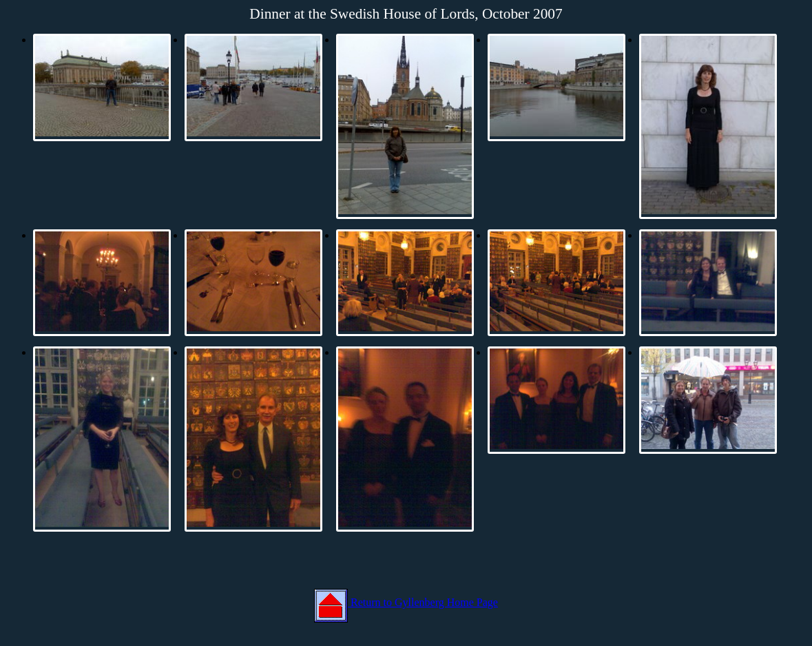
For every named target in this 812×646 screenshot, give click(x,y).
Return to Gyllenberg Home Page (406, 602)
